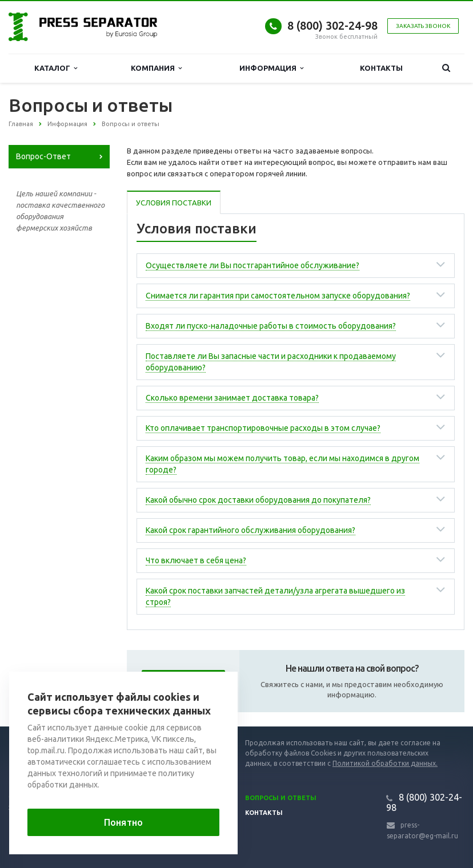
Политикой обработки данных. (385, 763)
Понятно (123, 822)
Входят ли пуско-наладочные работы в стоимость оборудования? (271, 326)
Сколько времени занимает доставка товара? (232, 398)
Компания (156, 68)
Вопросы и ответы (281, 798)
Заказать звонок (423, 26)
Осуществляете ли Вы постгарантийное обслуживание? (252, 265)
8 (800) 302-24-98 (332, 25)
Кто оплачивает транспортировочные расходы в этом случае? (263, 428)
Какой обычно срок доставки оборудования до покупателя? (258, 500)
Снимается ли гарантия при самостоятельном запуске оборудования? (278, 296)
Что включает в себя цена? (196, 560)
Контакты (381, 68)
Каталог (56, 68)
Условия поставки (174, 203)
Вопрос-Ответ (43, 156)
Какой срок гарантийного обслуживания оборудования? (250, 530)
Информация (271, 68)
